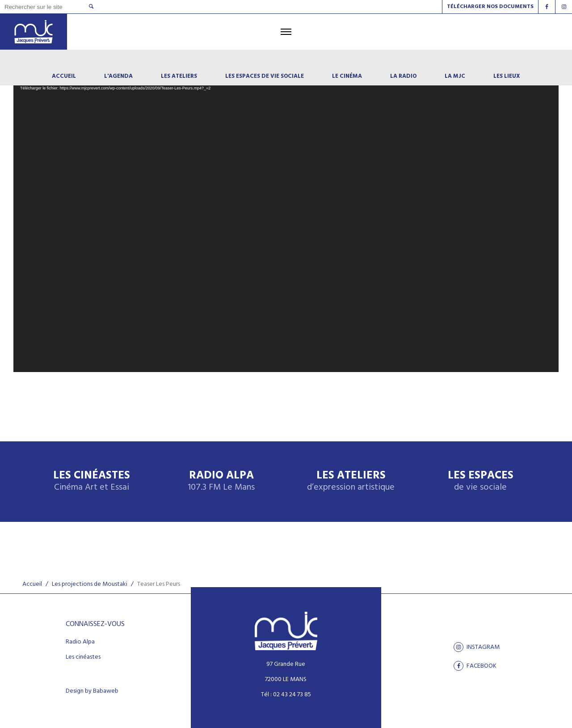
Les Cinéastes (92, 481)
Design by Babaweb (92, 691)
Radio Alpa (221, 481)
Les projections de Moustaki (90, 584)
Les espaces (481, 481)
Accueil (32, 584)
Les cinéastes (83, 657)
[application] (286, 219)
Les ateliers (351, 481)
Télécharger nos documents (490, 7)
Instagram (477, 647)
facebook (475, 666)
